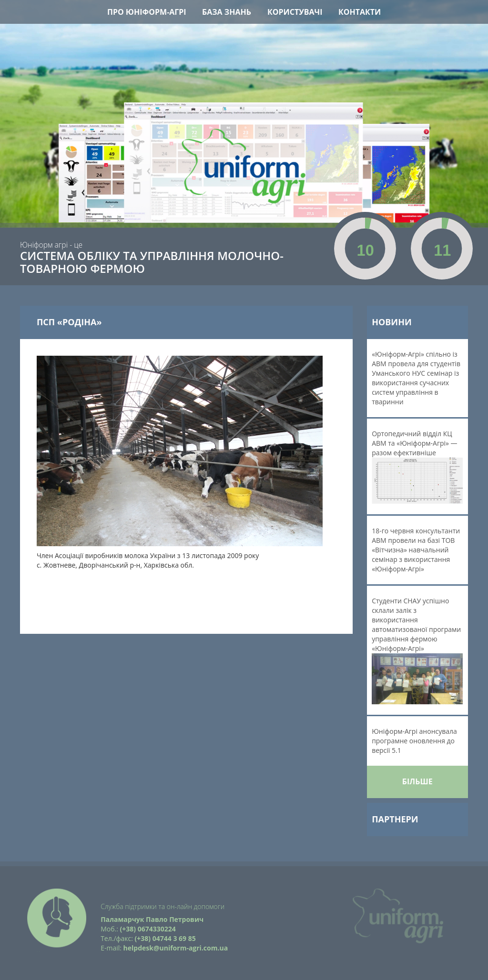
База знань (227, 12)
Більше (417, 781)
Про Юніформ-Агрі (147, 12)
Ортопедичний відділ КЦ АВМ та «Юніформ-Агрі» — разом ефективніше (417, 466)
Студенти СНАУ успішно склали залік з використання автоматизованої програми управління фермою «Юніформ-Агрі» (417, 650)
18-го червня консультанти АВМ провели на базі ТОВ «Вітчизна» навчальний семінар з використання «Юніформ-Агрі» (416, 550)
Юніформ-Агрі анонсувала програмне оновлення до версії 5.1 (414, 741)
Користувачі (295, 12)
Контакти (360, 12)
